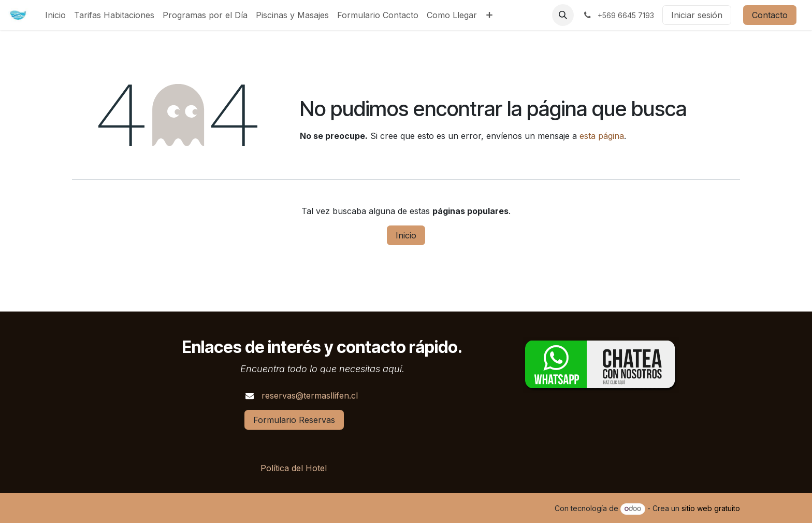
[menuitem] (55, 15)
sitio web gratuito (711, 508)
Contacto (770, 15)
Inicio (406, 235)
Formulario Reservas (294, 420)
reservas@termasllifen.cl (310, 395)
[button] (563, 15)
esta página (602, 136)
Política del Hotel (294, 468)
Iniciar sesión (697, 15)
